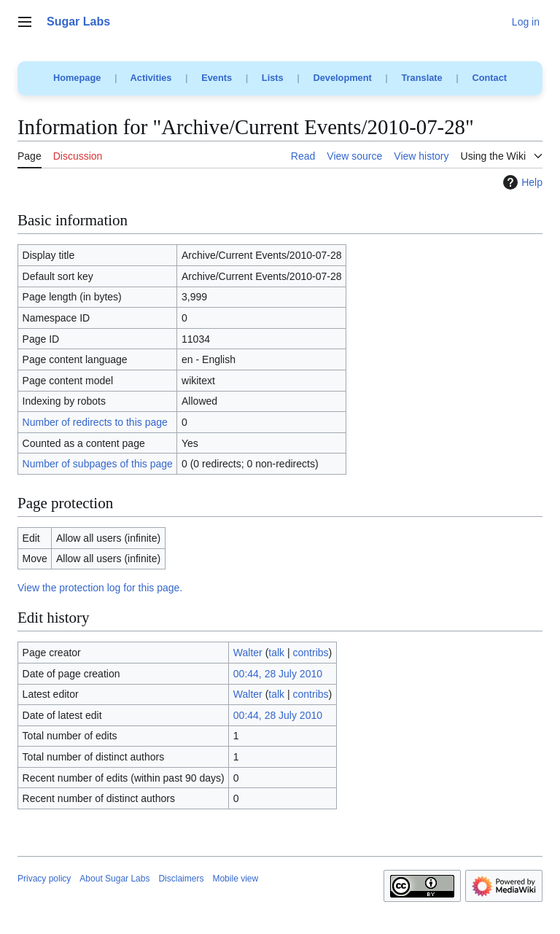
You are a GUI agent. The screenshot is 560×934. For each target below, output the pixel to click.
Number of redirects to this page (95, 422)
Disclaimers (181, 879)
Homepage (77, 78)
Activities (151, 78)
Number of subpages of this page (98, 464)
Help (521, 182)
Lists (273, 78)
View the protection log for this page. (100, 588)
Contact (489, 78)
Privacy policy (44, 879)
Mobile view (235, 879)
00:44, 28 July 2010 (278, 674)
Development (342, 78)
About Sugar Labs (114, 879)
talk (276, 653)
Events (217, 78)
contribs (311, 653)
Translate (422, 78)
